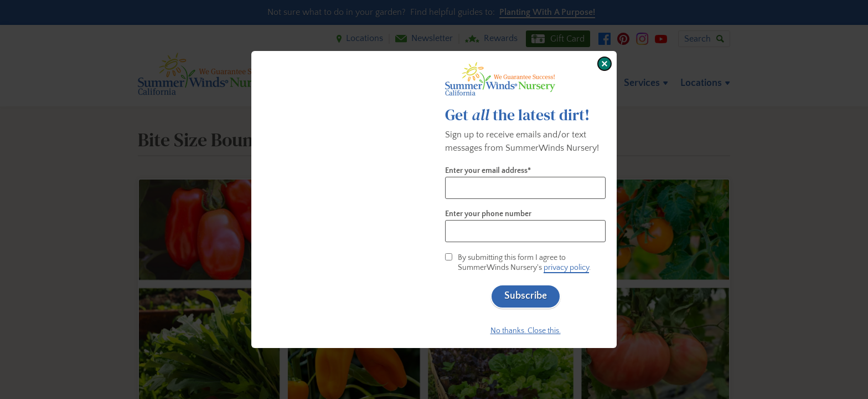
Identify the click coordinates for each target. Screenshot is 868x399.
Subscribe (526, 296)
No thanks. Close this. (526, 331)
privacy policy (566, 268)
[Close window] (604, 64)
